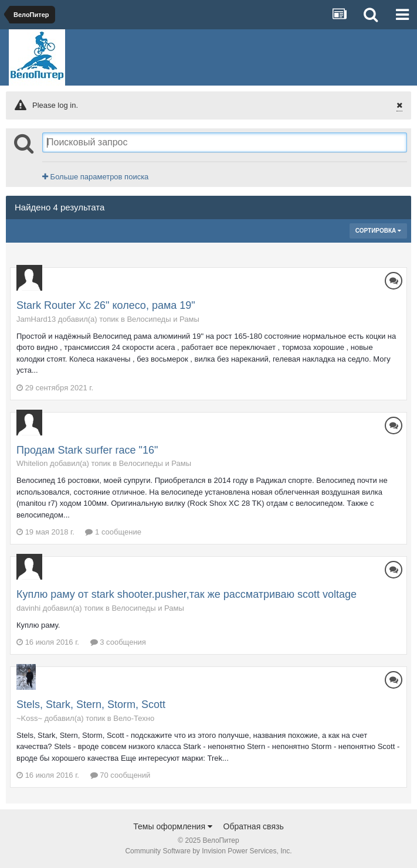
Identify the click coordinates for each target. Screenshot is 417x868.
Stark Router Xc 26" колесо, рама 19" (106, 305)
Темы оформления (173, 826)
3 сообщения (118, 642)
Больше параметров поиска (95, 177)
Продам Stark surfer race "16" (87, 450)
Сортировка (378, 231)
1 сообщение (113, 532)
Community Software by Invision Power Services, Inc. (208, 851)
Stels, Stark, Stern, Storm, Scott (91, 704)
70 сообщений (121, 775)
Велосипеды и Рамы (163, 319)
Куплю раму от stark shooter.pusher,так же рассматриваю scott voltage (187, 594)
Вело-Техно (134, 718)
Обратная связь (254, 826)
